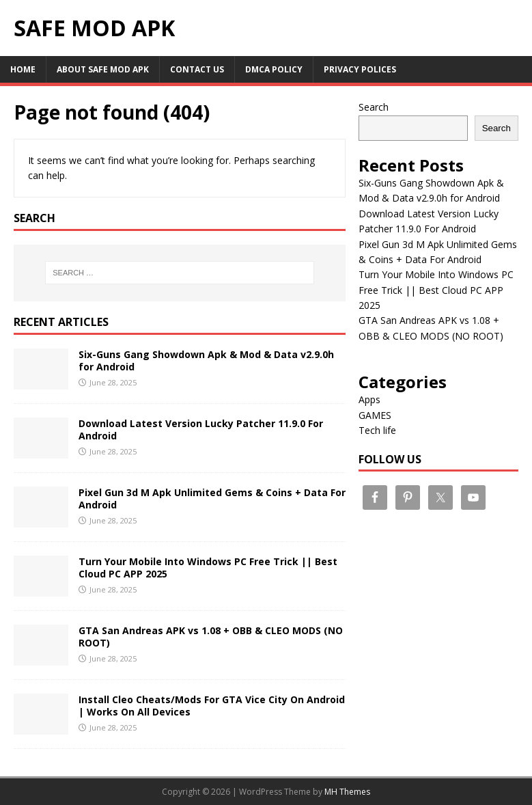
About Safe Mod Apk (103, 69)
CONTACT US (197, 69)
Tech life (377, 430)
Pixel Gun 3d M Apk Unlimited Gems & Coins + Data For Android (212, 499)
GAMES (375, 415)
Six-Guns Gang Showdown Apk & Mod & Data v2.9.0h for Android (206, 360)
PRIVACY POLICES (360, 69)
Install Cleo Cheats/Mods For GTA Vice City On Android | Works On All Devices (212, 706)
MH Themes (347, 792)
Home (23, 69)
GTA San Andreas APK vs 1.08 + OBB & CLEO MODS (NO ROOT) (211, 637)
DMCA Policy (274, 69)
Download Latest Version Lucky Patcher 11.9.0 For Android (201, 429)
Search (374, 107)
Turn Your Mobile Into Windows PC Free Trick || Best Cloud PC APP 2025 (208, 568)
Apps (369, 399)
